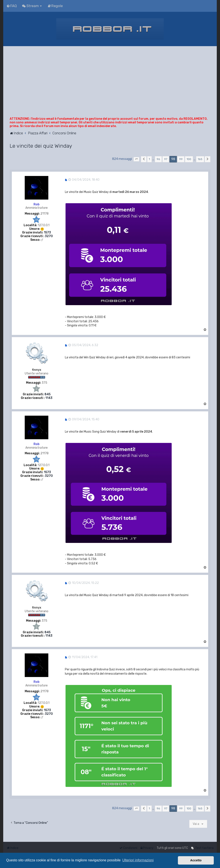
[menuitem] (12, 6)
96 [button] (158, 159)
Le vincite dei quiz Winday (41, 146)
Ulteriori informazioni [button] (138, 860)
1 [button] (149, 159)
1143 (49, 398)
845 (47, 394)
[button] (136, 159)
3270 (49, 236)
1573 (47, 233)
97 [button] (166, 159)
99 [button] (181, 159)
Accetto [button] (196, 860)
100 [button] (189, 159)
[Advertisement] (110, 85)
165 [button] (200, 159)
